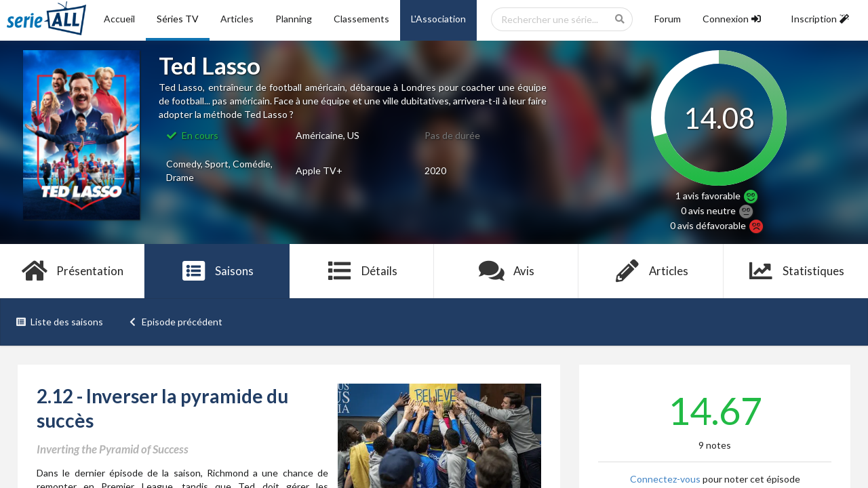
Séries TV (178, 19)
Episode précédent (175, 322)
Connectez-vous (665, 479)
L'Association (438, 19)
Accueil (119, 19)
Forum (668, 19)
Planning (294, 19)
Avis (506, 271)
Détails (362, 271)
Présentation (72, 271)
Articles (237, 19)
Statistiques (796, 271)
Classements (361, 19)
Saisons (217, 271)
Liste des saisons (59, 322)
